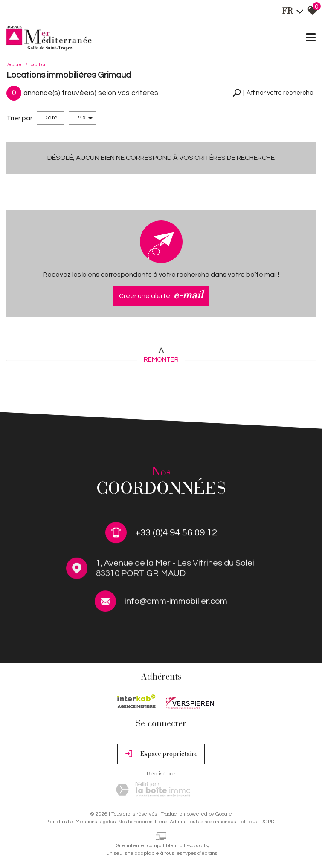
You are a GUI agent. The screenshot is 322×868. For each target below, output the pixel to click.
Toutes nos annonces (212, 822)
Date (51, 118)
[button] (273, 93)
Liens (161, 822)
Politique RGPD (256, 822)
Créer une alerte (161, 296)
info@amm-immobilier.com (176, 603)
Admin (177, 822)
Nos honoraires (135, 822)
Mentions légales (96, 822)
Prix (84, 118)
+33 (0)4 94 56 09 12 (176, 534)
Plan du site (59, 822)
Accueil (16, 65)
